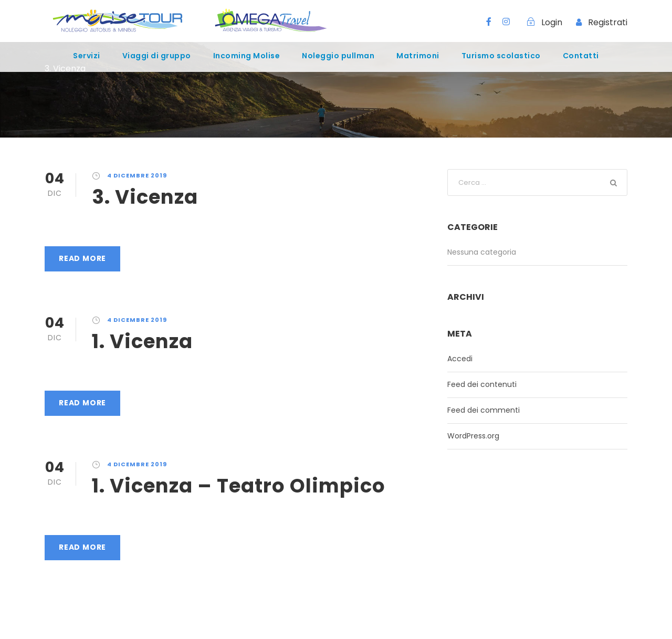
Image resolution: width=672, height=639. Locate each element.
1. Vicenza (142, 341)
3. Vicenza (145, 197)
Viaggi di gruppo (157, 56)
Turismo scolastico (501, 56)
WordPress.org (473, 436)
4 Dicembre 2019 (137, 175)
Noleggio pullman (338, 56)
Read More (82, 258)
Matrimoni (418, 56)
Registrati (608, 22)
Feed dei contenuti (482, 384)
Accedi (460, 359)
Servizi (87, 56)
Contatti (581, 56)
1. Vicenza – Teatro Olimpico (239, 486)
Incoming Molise (247, 56)
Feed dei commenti (484, 410)
